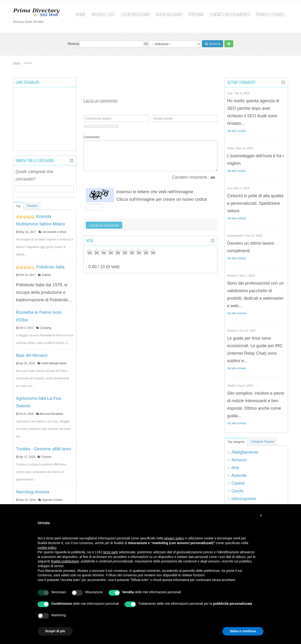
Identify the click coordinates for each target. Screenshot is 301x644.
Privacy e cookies (270, 14)
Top (18, 206)
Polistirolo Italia (50, 267)
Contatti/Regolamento (230, 14)
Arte (235, 468)
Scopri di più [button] (55, 631)
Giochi (237, 491)
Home (81, 14)
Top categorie (236, 442)
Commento (91, 137)
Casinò (238, 483)
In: (172, 44)
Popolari (196, 14)
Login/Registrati (135, 14)
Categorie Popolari (263, 442)
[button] (261, 515)
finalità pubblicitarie (65, 561)
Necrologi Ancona (33, 492)
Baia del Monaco (32, 355)
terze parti (111, 552)
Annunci (239, 460)
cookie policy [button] (47, 548)
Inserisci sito (103, 14)
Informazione (244, 499)
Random (32, 206)
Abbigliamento (245, 452)
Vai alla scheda (237, 131)
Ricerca (105, 44)
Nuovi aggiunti (169, 14)
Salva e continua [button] (243, 631)
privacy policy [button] (174, 538)
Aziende (239, 475)
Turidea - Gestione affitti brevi (44, 449)
